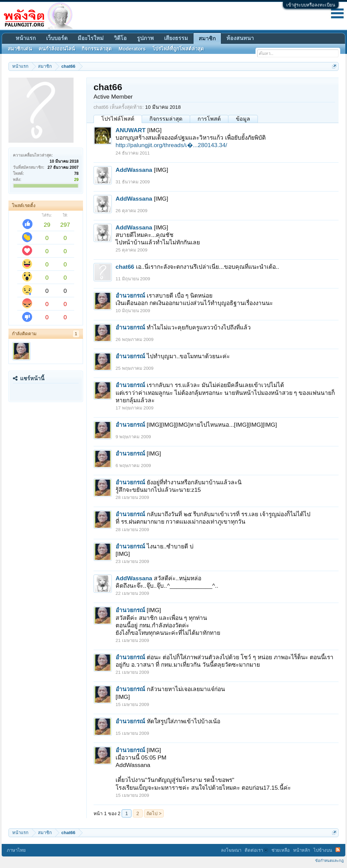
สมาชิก (207, 38)
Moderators (132, 49)
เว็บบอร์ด (57, 38)
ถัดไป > (154, 813)
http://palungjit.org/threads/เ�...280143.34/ (171, 145)
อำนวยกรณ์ (130, 296)
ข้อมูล (243, 119)
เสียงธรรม (176, 38)
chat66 (125, 267)
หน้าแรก (26, 38)
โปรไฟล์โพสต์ (118, 119)
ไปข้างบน (323, 850)
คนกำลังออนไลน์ (57, 49)
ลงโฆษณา (231, 850)
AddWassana (134, 170)
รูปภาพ (145, 38)
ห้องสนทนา (240, 38)
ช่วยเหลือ (281, 850)
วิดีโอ (120, 38)
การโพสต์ (209, 119)
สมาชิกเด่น (20, 49)
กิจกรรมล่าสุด (166, 119)
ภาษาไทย (16, 850)
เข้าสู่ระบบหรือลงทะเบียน (311, 5)
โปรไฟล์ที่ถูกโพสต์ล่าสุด (178, 49)
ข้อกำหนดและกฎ (329, 861)
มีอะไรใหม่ (91, 38)
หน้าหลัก (302, 850)
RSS (338, 850)
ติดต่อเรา (256, 850)
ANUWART (131, 130)
